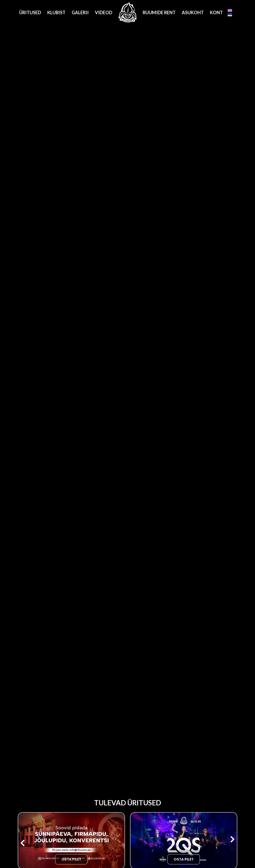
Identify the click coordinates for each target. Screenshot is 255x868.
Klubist (56, 12)
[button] (23, 843)
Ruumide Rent (159, 12)
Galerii (80, 12)
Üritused (30, 12)
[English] (230, 10)
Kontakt (221, 12)
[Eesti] (230, 15)
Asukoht (193, 12)
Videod (104, 12)
